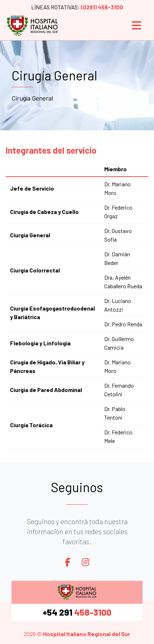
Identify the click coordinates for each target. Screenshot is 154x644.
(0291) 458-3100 (102, 7)
